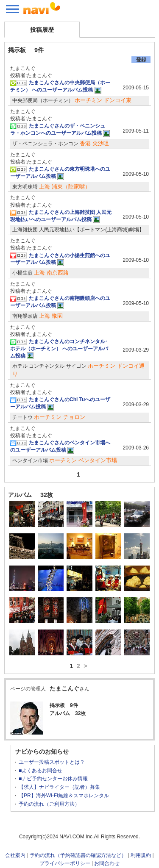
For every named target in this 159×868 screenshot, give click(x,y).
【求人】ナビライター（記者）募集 (59, 787)
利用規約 (141, 855)
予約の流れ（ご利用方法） (49, 804)
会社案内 (15, 855)
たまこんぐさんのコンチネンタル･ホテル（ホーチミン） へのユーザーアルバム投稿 (59, 349)
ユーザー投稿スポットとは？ (52, 762)
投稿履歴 (42, 30)
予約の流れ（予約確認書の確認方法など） (78, 855)
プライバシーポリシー (65, 863)
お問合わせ (107, 863)
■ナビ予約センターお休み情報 (53, 779)
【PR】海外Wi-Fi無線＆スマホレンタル (64, 796)
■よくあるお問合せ (40, 771)
